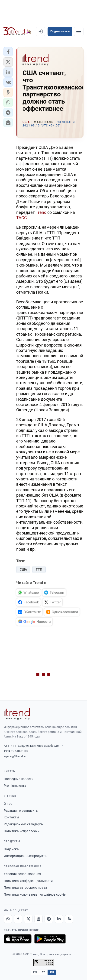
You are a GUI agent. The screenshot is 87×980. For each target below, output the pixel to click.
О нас (8, 804)
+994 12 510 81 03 (16, 751)
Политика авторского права (25, 888)
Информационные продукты (26, 856)
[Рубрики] (79, 31)
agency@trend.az (15, 756)
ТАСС (22, 218)
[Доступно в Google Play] (50, 939)
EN (35, 972)
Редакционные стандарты (24, 824)
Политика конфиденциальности (28, 881)
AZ (43, 972)
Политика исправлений (22, 831)
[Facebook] (18, 919)
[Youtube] (39, 919)
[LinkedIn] (59, 919)
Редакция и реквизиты (21, 811)
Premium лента (15, 786)
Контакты (11, 817)
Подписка (11, 849)
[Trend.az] (17, 31)
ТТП (39, 569)
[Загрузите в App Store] (18, 939)
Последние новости (19, 779)
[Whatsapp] (8, 919)
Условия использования (22, 874)
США (23, 569)
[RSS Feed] (69, 919)
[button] (8, 52)
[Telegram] (49, 919)
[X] (28, 919)
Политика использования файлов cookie (35, 894)
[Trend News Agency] (17, 714)
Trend (41, 212)
